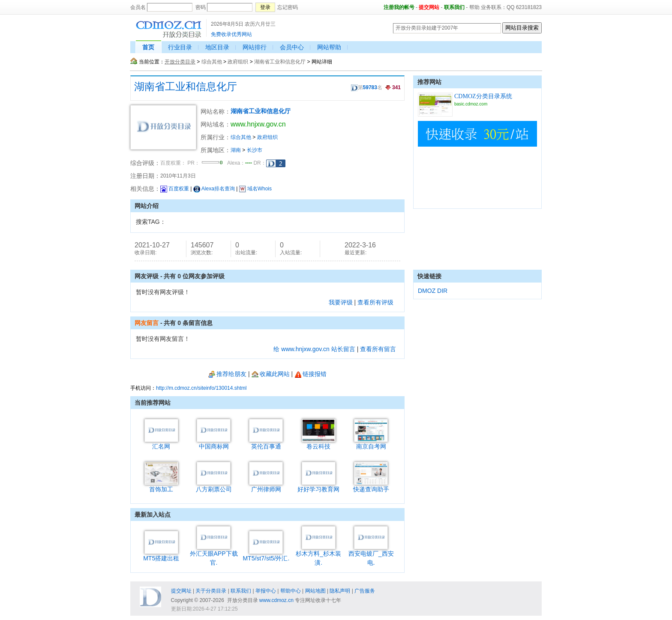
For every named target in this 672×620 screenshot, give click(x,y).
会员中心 (292, 47)
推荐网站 (429, 82)
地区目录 (217, 47)
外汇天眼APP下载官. (214, 555)
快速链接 (429, 276)
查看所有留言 (378, 349)
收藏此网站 (271, 374)
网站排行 (255, 47)
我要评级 (341, 302)
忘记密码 (288, 7)
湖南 (236, 150)
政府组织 (238, 62)
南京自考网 (371, 443)
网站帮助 (329, 47)
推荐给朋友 (227, 374)
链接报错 (310, 374)
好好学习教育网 (318, 486)
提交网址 (181, 591)
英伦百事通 (266, 443)
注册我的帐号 (399, 7)
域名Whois (255, 189)
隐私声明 (340, 591)
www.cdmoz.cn (276, 600)
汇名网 (161, 443)
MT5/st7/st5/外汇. (266, 555)
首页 (148, 47)
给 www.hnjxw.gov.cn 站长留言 (314, 349)
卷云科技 (319, 443)
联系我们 (454, 7)
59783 (370, 87)
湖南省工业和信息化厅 (280, 62)
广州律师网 (266, 486)
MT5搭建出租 (161, 555)
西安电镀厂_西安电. (371, 555)
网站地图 (315, 591)
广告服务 (365, 591)
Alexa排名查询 (214, 189)
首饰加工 (161, 486)
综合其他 (212, 62)
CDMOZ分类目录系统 (483, 96)
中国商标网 (214, 443)
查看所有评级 (375, 302)
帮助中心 (291, 591)
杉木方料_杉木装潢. (318, 555)
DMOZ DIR (433, 291)
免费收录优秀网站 (231, 34)
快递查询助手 (371, 486)
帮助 (474, 7)
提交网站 (429, 7)
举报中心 (266, 591)
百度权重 (175, 189)
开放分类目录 (180, 62)
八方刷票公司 (214, 486)
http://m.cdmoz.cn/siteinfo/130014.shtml (201, 388)
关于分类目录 (211, 591)
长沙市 (255, 150)
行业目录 (180, 47)
